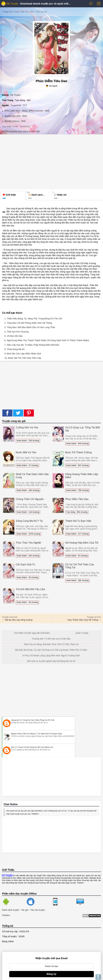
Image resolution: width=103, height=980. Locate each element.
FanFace (64, 811)
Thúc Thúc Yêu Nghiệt (28, 543)
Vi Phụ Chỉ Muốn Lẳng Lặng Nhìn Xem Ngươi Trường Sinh (51, 656)
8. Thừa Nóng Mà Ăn (14, 349)
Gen (13, 747)
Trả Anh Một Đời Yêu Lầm (31, 589)
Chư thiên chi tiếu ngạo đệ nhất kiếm (32, 633)
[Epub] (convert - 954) (15, 121)
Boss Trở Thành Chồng (78, 452)
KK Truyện (12, 4)
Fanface (6, 915)
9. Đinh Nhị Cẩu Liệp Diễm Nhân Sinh (23, 354)
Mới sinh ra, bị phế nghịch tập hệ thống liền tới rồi (51, 661)
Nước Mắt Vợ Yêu (26, 452)
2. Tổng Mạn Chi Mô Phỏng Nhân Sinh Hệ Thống (28, 323)
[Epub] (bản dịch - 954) (15, 116)
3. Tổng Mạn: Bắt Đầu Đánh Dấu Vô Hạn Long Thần (30, 327)
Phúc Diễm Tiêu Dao (77, 499)
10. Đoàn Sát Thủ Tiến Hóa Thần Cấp (23, 358)
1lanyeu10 (15, 720)
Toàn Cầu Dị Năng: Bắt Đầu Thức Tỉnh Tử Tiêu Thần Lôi (51, 644)
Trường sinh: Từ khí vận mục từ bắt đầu (51, 639)
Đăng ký (51, 974)
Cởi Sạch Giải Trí (25, 564)
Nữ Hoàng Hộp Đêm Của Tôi (82, 543)
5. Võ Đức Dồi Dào (13, 336)
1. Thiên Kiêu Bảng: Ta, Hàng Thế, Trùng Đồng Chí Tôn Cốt (33, 319)
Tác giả (25, 910)
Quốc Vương (82, 633)
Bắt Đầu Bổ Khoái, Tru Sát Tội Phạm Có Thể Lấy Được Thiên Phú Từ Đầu (51, 650)
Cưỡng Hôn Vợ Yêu (27, 427)
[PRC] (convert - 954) (39, 111)
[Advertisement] (51, 161)
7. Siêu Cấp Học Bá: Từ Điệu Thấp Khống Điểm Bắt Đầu (32, 345)
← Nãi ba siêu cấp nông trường (17, 620)
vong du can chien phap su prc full (38, 720)
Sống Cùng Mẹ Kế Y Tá (29, 521)
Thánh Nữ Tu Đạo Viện (78, 521)
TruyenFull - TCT (19, 105)
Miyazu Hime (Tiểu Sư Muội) (23, 734)
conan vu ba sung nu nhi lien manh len (35, 747)
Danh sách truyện (11, 910)
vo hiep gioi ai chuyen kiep (50, 734)
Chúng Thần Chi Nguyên (30, 499)
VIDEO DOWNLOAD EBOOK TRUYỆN (21, 132)
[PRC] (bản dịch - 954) (15, 111)
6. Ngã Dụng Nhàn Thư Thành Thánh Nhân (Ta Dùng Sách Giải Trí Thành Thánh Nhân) (47, 340)
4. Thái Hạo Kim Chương (16, 332)
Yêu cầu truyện (38, 910)
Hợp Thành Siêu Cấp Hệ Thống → (84, 620)
